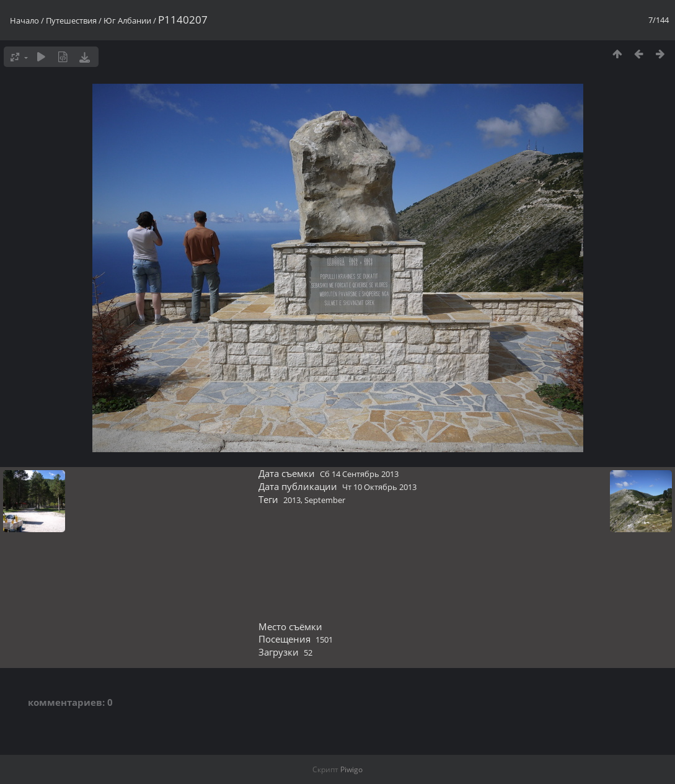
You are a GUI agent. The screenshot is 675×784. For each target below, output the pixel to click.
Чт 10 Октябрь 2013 (379, 487)
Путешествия (71, 20)
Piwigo (351, 769)
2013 (292, 500)
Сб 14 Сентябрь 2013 (359, 474)
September (325, 500)
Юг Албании (127, 20)
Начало (24, 20)
